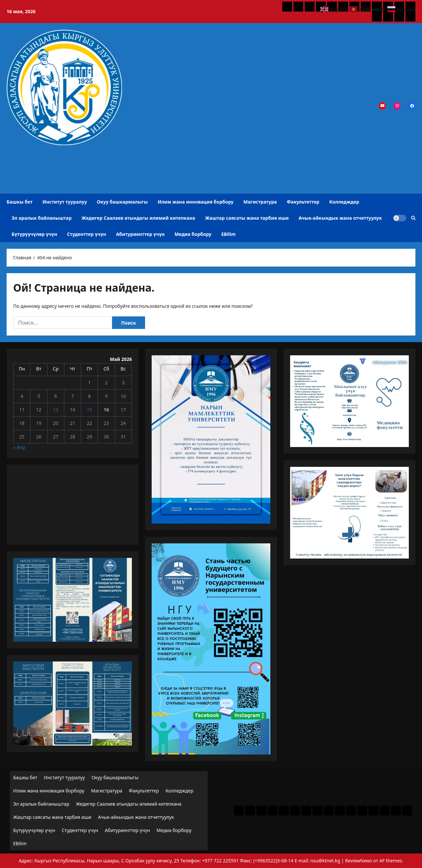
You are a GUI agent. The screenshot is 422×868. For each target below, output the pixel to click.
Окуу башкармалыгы (122, 202)
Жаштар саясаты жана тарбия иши (247, 218)
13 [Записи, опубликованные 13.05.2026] (56, 410)
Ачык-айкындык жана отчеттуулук (340, 218)
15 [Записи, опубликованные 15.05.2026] (89, 410)
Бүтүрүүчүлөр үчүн (34, 234)
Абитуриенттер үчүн (140, 234)
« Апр (19, 447)
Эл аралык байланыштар (42, 218)
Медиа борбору (193, 234)
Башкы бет (20, 202)
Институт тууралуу (65, 202)
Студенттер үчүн (87, 234)
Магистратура (260, 202)
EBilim (228, 234)
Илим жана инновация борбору (196, 202)
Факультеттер (303, 202)
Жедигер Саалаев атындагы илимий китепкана (138, 218)
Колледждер (344, 202)
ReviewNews (359, 861)
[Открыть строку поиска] (413, 218)
